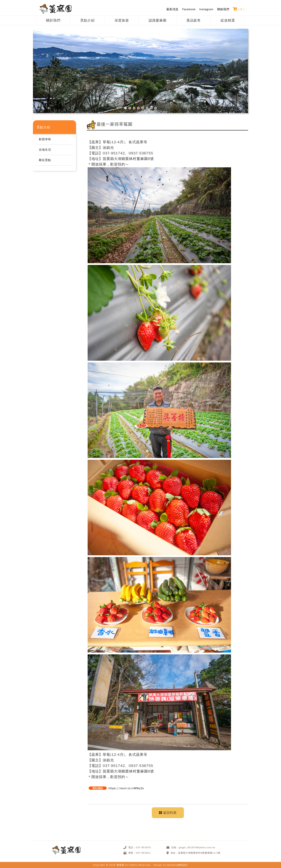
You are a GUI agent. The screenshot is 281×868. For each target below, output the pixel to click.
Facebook (189, 9)
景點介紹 (87, 20)
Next (232, 74)
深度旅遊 (122, 20)
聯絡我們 (223, 9)
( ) (239, 9)
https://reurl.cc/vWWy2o (126, 788)
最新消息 (172, 9)
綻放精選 (228, 20)
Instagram (206, 9)
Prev (49, 74)
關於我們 (53, 20)
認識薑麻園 (158, 20)
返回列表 (168, 813)
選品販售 (194, 20)
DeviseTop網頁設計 (178, 865)
